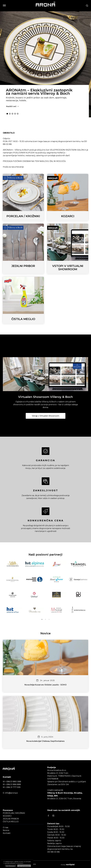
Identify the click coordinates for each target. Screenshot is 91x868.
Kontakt (7, 833)
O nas (6, 827)
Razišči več (12, 106)
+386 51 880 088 (13, 782)
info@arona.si (11, 793)
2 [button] (10, 114)
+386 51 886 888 (13, 784)
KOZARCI (7, 816)
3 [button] (12, 114)
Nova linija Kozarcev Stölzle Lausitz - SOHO (46, 685)
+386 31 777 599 (13, 787)
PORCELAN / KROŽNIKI (14, 813)
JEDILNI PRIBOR (11, 819)
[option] (45, 64)
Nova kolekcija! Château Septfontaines (45, 741)
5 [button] (18, 114)
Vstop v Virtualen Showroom (46, 416)
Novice (6, 830)
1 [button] (7, 114)
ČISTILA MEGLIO (11, 822)
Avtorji (68, 865)
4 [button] (15, 114)
